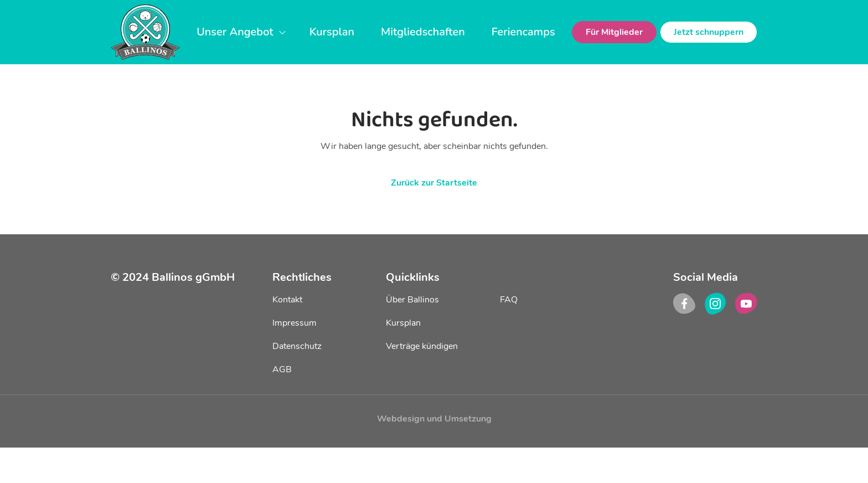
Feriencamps (523, 32)
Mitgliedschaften (423, 32)
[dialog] (847, 461)
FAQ (509, 300)
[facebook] (684, 304)
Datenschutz (297, 346)
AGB (282, 369)
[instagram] (715, 304)
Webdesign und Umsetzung (434, 419)
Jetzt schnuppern (709, 32)
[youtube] (746, 304)
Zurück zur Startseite (434, 183)
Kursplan (332, 32)
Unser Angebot (241, 32)
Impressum (294, 323)
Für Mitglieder (614, 32)
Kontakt (287, 300)
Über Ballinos (412, 300)
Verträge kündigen (422, 346)
